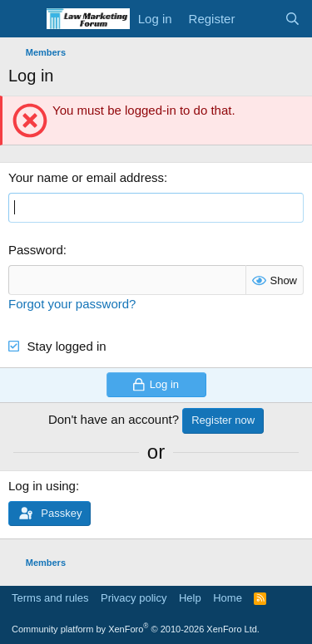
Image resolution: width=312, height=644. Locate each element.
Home (228, 598)
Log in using (42, 486)
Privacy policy (134, 598)
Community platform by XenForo (136, 629)
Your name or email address (86, 177)
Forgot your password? (72, 304)
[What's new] (259, 19)
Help (190, 598)
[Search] (292, 19)
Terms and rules (50, 598)
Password (36, 250)
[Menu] (23, 19)
